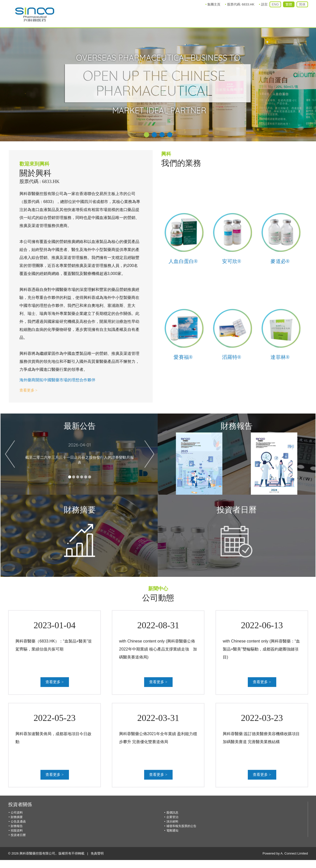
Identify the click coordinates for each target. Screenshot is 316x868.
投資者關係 (20, 804)
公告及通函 (18, 822)
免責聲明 (97, 853)
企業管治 (172, 817)
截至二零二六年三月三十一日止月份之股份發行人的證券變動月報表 (75, 455)
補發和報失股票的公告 (181, 826)
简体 (302, 4)
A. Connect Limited (294, 853)
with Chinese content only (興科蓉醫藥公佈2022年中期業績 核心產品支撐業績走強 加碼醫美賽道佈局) (159, 649)
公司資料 (17, 813)
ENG (275, 4)
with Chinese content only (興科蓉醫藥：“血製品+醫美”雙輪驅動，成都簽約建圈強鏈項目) (262, 649)
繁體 (289, 4)
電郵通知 (172, 831)
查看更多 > (23, 390)
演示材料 (172, 822)
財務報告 (17, 826)
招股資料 (17, 831)
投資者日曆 (18, 835)
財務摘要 (17, 817)
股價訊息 (172, 813)
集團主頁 (214, 4)
